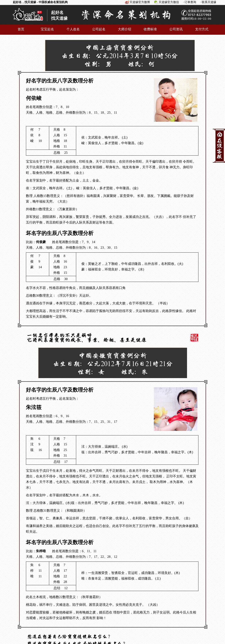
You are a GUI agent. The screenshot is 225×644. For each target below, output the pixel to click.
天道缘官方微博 (140, 2)
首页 (21, 29)
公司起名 (99, 29)
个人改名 (73, 29)
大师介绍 (125, 29)
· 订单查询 (190, 2)
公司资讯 (176, 29)
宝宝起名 (47, 29)
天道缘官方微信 (169, 2)
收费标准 (150, 29)
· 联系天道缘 (208, 2)
